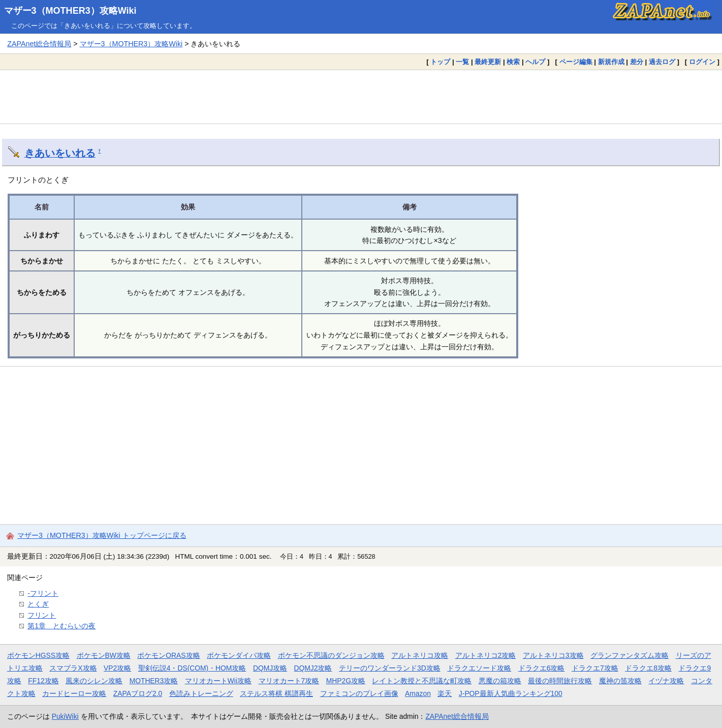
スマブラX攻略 (73, 668)
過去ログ (662, 62)
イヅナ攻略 (666, 681)
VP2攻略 (117, 668)
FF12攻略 (43, 681)
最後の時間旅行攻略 (560, 681)
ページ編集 (576, 62)
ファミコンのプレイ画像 (359, 693)
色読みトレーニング (201, 693)
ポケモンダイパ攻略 (239, 655)
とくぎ (38, 604)
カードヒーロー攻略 (74, 693)
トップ (440, 62)
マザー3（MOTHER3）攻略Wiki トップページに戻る (102, 535)
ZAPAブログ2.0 (138, 693)
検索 (513, 62)
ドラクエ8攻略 (648, 668)
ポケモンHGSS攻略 (38, 655)
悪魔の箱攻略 (500, 681)
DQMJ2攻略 (313, 668)
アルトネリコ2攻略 (486, 655)
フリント (42, 615)
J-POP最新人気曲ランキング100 (511, 693)
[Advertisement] (361, 97)
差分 (637, 62)
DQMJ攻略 (270, 668)
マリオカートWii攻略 (218, 681)
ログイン (702, 62)
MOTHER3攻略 (154, 681)
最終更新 (488, 62)
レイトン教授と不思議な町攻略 (422, 681)
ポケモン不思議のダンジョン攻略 (331, 655)
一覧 (462, 62)
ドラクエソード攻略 (479, 668)
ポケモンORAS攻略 (168, 655)
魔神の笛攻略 (620, 681)
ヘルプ (535, 62)
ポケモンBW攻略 (104, 655)
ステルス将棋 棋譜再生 (276, 693)
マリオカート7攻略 (289, 681)
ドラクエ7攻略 (595, 668)
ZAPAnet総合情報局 (39, 44)
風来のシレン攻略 (94, 681)
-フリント (43, 593)
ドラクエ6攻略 (542, 668)
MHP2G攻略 (346, 681)
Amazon (418, 693)
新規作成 (611, 62)
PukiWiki (65, 716)
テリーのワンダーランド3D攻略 (390, 668)
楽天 (445, 693)
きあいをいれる (60, 153)
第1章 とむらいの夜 (61, 626)
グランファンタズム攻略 (630, 655)
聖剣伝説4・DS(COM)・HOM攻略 (192, 668)
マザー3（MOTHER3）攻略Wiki (70, 11)
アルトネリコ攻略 (420, 655)
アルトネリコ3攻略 (553, 655)
